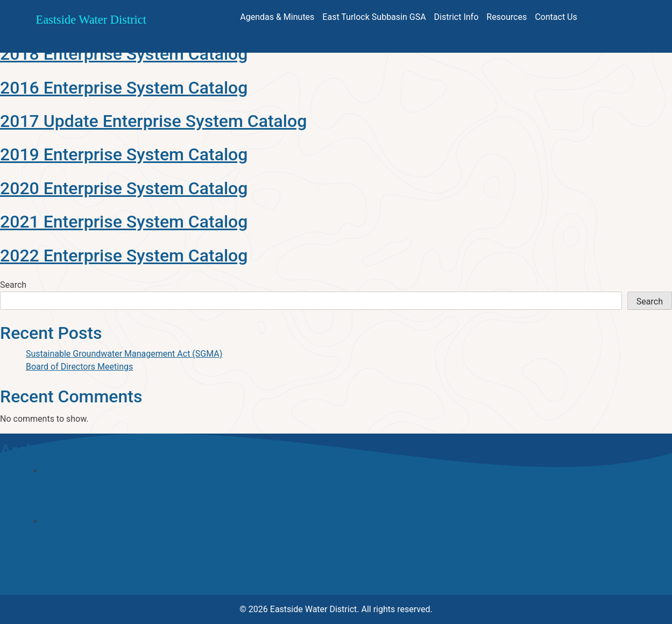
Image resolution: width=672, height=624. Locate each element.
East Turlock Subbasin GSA (374, 17)
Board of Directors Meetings (79, 367)
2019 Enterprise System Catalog (124, 154)
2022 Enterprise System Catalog (124, 256)
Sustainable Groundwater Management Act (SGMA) (124, 354)
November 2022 (73, 471)
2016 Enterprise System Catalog (124, 88)
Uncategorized (71, 522)
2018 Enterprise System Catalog (124, 54)
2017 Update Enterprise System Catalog (153, 121)
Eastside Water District (91, 20)
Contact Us (556, 17)
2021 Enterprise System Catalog (124, 222)
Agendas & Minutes (277, 17)
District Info (457, 17)
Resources (507, 17)
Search (13, 285)
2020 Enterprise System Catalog (124, 188)
